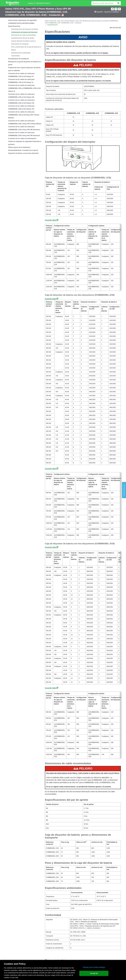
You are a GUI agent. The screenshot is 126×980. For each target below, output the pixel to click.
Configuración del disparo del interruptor (24, 32)
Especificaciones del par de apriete (23, 38)
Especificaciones (14, 26)
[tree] (23, 87)
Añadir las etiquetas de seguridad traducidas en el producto (26, 143)
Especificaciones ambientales (21, 53)
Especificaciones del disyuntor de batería (25, 29)
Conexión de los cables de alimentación (22, 138)
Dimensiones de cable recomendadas (24, 35)
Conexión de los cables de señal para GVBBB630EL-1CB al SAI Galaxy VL (21, 81)
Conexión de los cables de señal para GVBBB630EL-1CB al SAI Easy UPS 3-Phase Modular (24, 115)
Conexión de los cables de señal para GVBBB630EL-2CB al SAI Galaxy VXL (21, 102)
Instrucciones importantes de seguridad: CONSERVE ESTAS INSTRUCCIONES (23, 22)
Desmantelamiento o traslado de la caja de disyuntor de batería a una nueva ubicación (23, 152)
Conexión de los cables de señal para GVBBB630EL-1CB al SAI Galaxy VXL (21, 96)
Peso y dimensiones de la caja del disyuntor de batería (27, 48)
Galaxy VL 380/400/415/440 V (39, 3)
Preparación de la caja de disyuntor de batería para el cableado (24, 69)
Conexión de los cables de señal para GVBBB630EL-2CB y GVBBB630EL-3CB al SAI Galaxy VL (24, 88)
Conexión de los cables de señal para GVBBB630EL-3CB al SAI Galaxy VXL (21, 107)
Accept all (94, 973)
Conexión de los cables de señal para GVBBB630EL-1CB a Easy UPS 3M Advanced (24, 128)
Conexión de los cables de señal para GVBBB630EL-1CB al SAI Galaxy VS (21, 75)
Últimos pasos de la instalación (19, 147)
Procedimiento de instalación (19, 59)
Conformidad (15, 56)
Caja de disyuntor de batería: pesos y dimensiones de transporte (23, 42)
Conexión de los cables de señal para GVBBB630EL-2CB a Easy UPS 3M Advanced (24, 134)
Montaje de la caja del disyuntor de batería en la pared (25, 63)
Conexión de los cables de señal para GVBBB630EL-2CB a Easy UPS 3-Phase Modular (25, 122)
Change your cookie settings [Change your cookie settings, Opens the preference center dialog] (94, 967)
